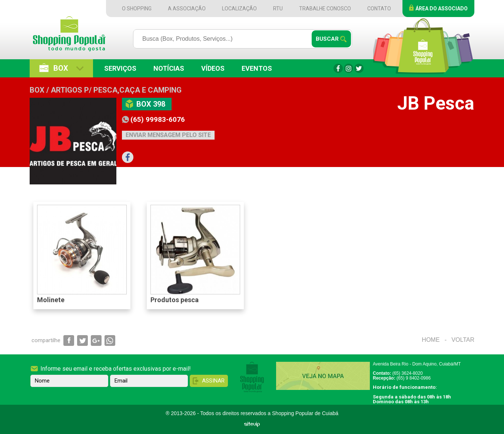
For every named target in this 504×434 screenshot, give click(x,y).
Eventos (257, 68)
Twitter (359, 68)
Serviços (120, 68)
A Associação (187, 9)
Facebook (338, 68)
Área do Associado (442, 9)
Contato (379, 9)
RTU (278, 9)
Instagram (349, 68)
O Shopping (137, 9)
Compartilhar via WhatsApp (110, 340)
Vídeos (213, 68)
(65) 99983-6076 (158, 119)
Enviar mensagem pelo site (168, 135)
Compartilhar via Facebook (69, 340)
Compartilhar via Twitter (82, 340)
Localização (239, 9)
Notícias (169, 68)
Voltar (463, 340)
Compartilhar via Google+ (96, 340)
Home (431, 340)
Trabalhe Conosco (325, 9)
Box (61, 68)
